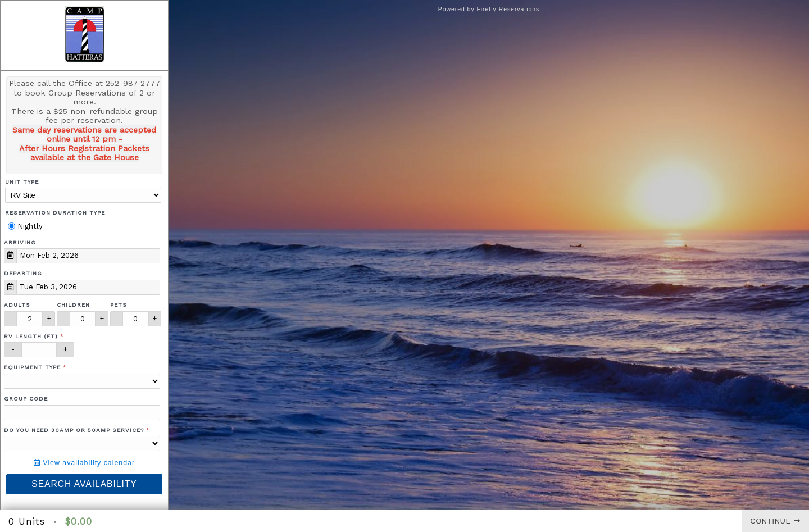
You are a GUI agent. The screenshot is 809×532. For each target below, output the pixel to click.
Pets (119, 305)
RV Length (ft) (31, 336)
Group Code (26, 399)
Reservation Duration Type (55, 213)
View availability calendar (84, 463)
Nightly (25, 226)
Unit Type (22, 182)
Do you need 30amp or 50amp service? (74, 430)
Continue (776, 521)
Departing (23, 273)
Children (73, 305)
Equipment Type (32, 367)
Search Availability (84, 484)
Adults (17, 305)
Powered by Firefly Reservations (489, 9)
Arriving (20, 242)
